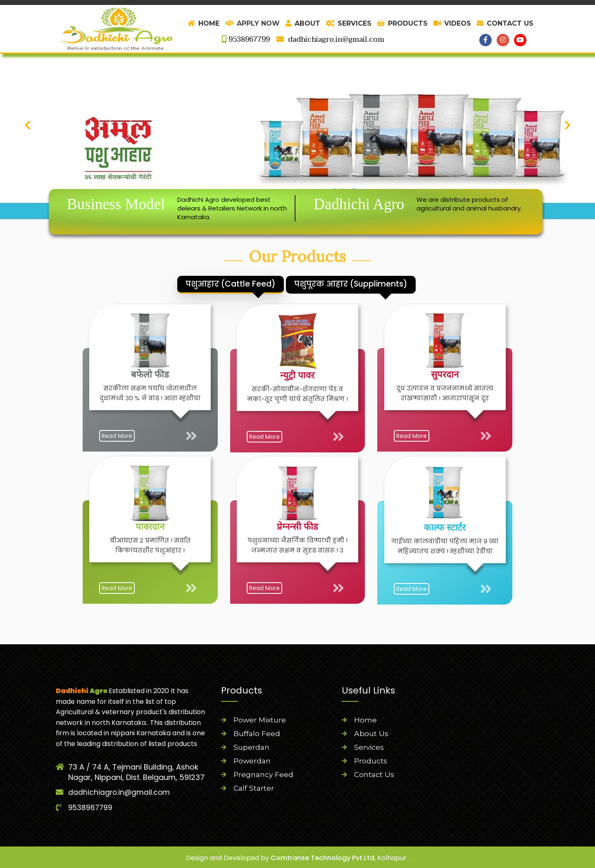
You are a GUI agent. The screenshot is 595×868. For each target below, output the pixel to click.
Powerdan (253, 761)
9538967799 (246, 39)
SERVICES (349, 23)
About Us (371, 734)
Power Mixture (261, 720)
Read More (233, 406)
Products (371, 761)
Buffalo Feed (257, 734)
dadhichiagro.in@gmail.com (330, 39)
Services (369, 747)
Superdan (252, 747)
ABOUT (303, 23)
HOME (203, 23)
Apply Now (252, 23)
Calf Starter (254, 788)
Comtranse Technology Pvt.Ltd (322, 857)
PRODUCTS (402, 23)
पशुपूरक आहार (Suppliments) (381, 284)
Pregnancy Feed (264, 775)
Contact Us (375, 775)
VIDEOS (452, 23)
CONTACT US (505, 23)
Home (365, 720)
